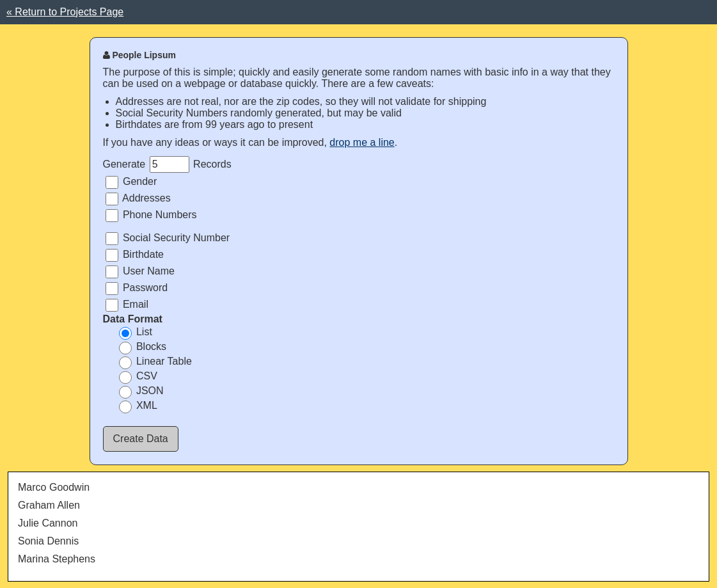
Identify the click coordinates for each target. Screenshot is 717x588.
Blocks (143, 347)
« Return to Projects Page (65, 12)
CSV (138, 377)
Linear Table (155, 362)
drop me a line (362, 142)
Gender (131, 182)
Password (137, 289)
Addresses (138, 199)
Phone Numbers (151, 216)
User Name (140, 272)
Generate (124, 164)
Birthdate (135, 255)
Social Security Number (168, 239)
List (136, 332)
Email (127, 305)
